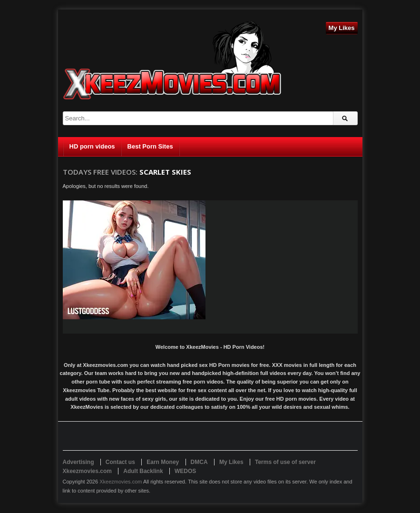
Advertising (78, 462)
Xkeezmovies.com (121, 482)
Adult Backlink (143, 471)
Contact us (120, 462)
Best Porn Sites (150, 146)
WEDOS (185, 471)
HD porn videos (92, 146)
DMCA (199, 462)
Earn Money (163, 462)
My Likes (342, 28)
